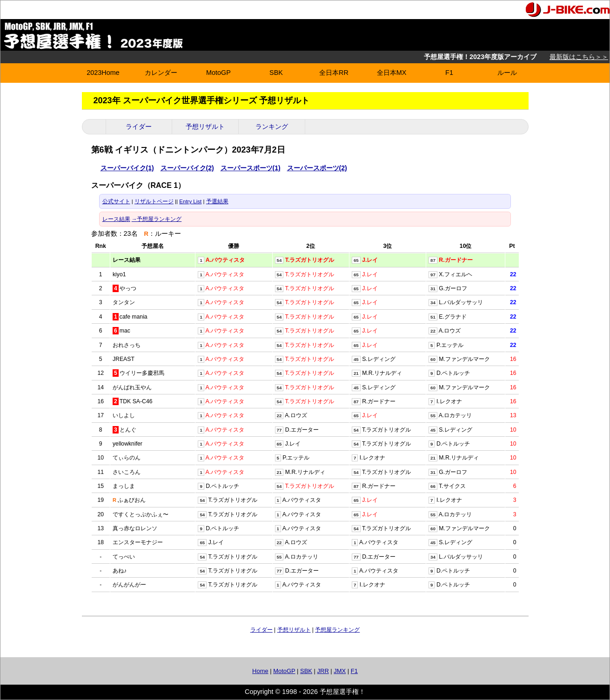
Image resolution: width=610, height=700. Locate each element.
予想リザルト (205, 127)
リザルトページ (154, 201)
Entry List (190, 201)
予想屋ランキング (337, 630)
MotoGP (218, 73)
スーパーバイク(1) (127, 168)
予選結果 (217, 201)
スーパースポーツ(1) (251, 168)
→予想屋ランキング (157, 219)
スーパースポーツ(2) (317, 168)
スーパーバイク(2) (187, 168)
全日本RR (334, 73)
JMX (340, 671)
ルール (507, 73)
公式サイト (116, 201)
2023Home (103, 73)
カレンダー (161, 73)
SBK (276, 73)
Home (260, 671)
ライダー (139, 127)
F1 (449, 73)
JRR (323, 671)
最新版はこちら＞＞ (579, 57)
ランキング (272, 127)
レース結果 (116, 219)
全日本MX (392, 73)
